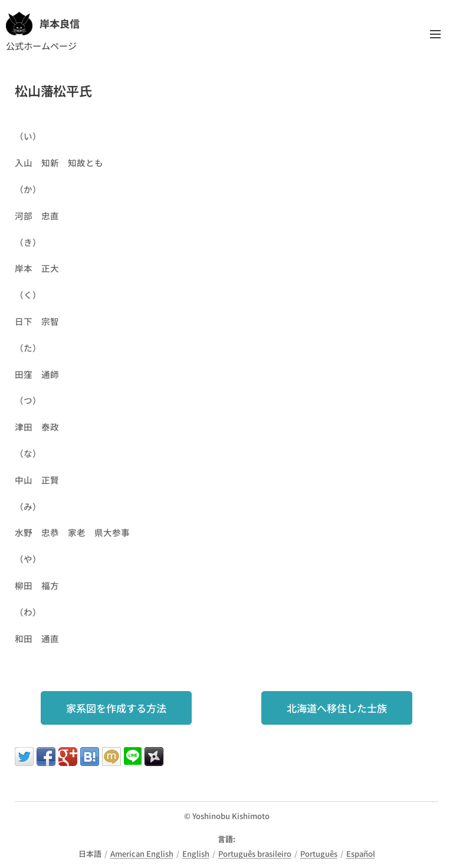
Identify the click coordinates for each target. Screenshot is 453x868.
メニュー (435, 34)
